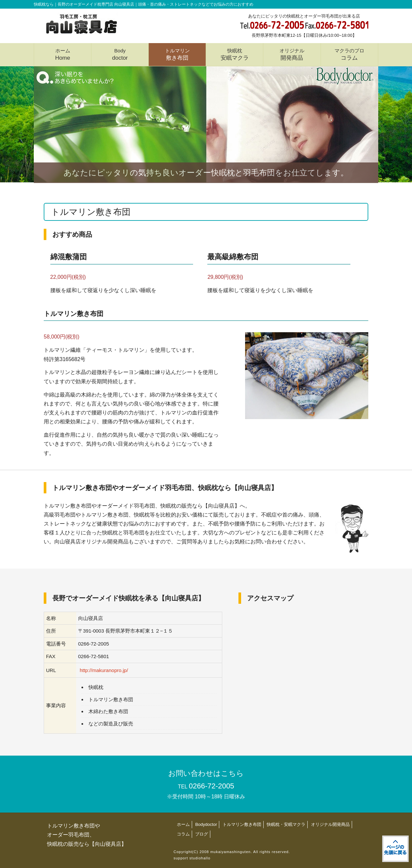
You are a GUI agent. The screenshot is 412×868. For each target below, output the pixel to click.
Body (120, 54)
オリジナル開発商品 (330, 824)
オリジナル (292, 54)
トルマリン (177, 54)
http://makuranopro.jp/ (104, 670)
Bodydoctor (206, 824)
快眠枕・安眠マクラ (286, 824)
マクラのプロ (349, 54)
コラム (183, 834)
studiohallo (200, 858)
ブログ (202, 834)
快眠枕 (235, 54)
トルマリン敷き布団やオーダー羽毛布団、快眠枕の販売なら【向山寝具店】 (87, 835)
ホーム (62, 54)
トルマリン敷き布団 (242, 824)
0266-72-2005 (211, 786)
